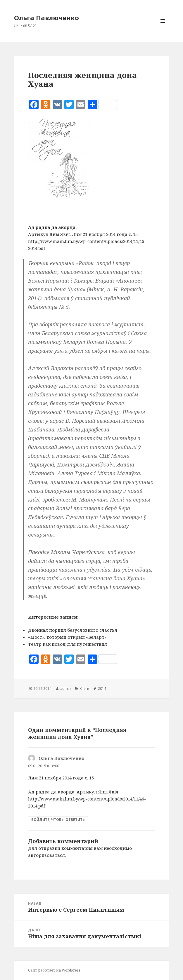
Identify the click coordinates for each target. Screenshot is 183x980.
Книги (84, 689)
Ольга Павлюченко (46, 18)
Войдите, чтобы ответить (58, 820)
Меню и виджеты (163, 27)
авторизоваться (46, 855)
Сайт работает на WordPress (54, 970)
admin (65, 689)
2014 (102, 689)
